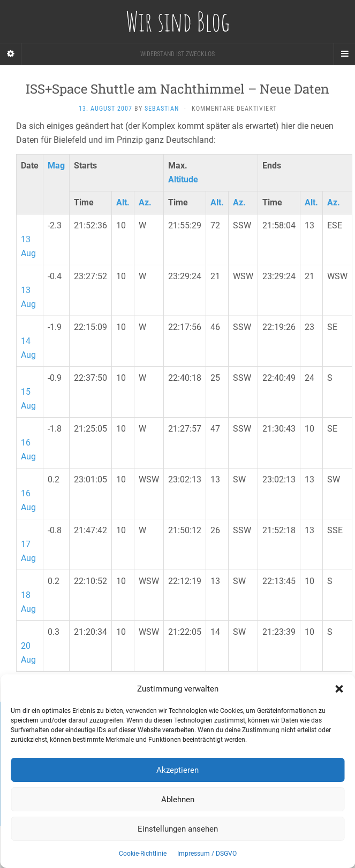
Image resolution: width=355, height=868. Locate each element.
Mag (56, 166)
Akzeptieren (177, 770)
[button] (339, 689)
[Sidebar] (11, 54)
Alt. (123, 202)
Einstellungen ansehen (178, 829)
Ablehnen (178, 800)
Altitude (183, 179)
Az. (145, 202)
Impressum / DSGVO (207, 854)
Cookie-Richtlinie (143, 854)
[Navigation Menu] (344, 54)
